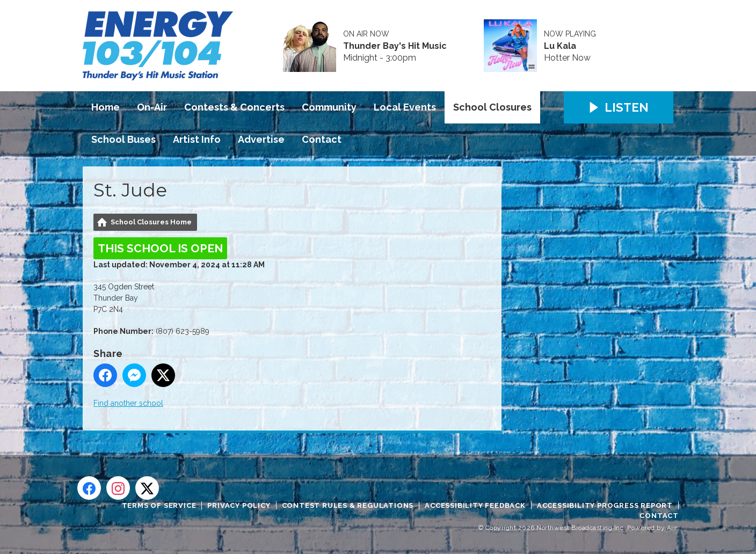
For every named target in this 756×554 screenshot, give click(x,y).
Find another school (128, 403)
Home (106, 107)
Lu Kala (560, 46)
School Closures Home (151, 222)
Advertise (261, 139)
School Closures (492, 107)
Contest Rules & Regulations (348, 505)
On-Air (152, 107)
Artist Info (197, 139)
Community (329, 107)
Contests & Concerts (234, 107)
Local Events (405, 107)
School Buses (123, 139)
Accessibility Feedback (475, 505)
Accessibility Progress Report (605, 505)
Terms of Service (159, 505)
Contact (322, 139)
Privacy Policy (239, 505)
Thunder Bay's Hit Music (395, 46)
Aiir (672, 528)
